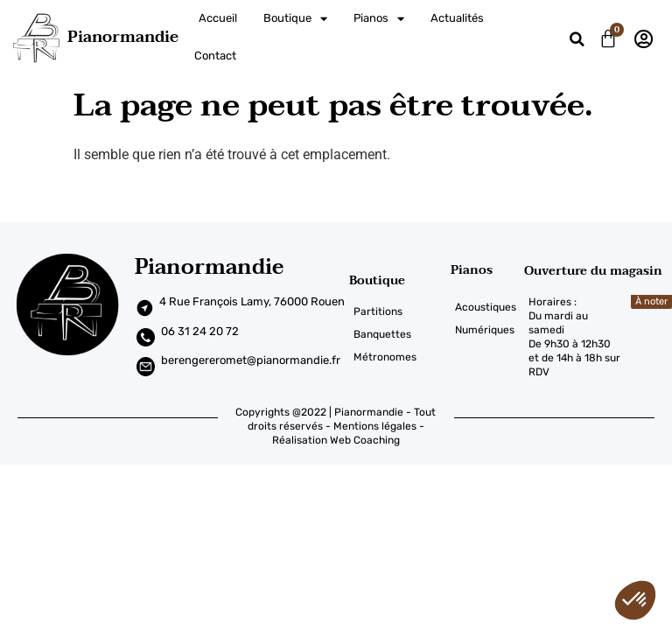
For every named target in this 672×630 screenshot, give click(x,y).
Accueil (218, 18)
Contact (215, 56)
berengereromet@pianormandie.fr (251, 347)
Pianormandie (123, 37)
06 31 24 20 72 (200, 318)
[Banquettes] (399, 321)
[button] (577, 40)
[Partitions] (399, 298)
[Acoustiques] (487, 293)
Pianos (379, 19)
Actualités (457, 18)
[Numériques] (487, 316)
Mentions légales (375, 412)
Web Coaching (365, 426)
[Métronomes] (399, 344)
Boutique (295, 19)
